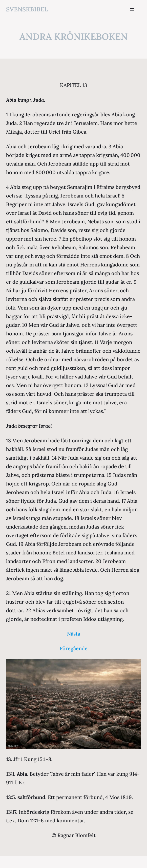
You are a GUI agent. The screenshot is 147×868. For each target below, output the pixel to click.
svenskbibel (27, 9)
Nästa (74, 634)
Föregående (74, 648)
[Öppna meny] (132, 9)
